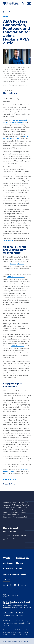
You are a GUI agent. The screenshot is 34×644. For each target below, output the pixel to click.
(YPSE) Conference (17, 346)
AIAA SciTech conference (15, 277)
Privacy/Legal (8, 612)
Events (6, 574)
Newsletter (15, 574)
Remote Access (9, 615)
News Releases (10, 12)
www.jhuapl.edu (22, 517)
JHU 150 (6, 579)
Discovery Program (17, 264)
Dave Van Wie (8, 241)
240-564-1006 (10, 539)
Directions (19, 612)
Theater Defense (9, 484)
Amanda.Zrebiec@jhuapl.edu (16, 536)
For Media (19, 615)
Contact (24, 574)
